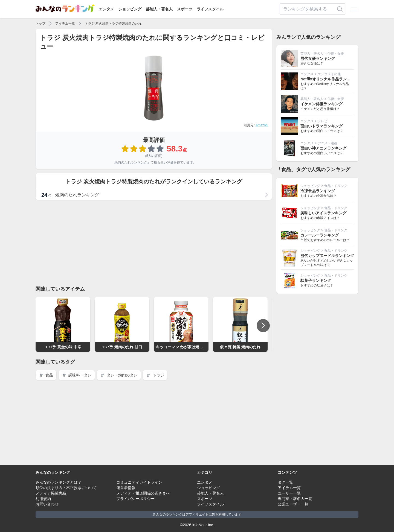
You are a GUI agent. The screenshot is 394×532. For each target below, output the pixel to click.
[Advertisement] (154, 242)
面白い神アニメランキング (323, 148)
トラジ (155, 375)
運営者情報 (126, 488)
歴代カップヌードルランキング (327, 256)
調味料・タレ (77, 375)
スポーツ (185, 9)
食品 (46, 375)
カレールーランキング (320, 235)
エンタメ (106, 9)
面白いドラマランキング (321, 126)
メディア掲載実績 (51, 493)
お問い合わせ (47, 504)
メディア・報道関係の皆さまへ (143, 493)
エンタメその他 (329, 74)
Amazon (262, 125)
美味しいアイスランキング (323, 213)
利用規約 (43, 499)
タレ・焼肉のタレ (119, 375)
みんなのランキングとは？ (59, 482)
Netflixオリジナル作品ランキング (329, 79)
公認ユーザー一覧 (293, 504)
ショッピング (130, 9)
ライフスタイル (210, 9)
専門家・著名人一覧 (295, 499)
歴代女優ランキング (318, 59)
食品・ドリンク (336, 186)
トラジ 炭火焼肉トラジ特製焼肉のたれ (113, 24)
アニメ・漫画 (328, 143)
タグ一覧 (285, 482)
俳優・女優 (336, 54)
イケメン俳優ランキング (321, 104)
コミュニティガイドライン (139, 482)
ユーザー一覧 (289, 493)
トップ (40, 24)
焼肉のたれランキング (131, 162)
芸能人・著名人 (159, 9)
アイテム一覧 (65, 24)
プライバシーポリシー (135, 499)
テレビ (323, 121)
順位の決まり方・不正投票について (66, 488)
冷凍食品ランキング (318, 191)
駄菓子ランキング (316, 280)
